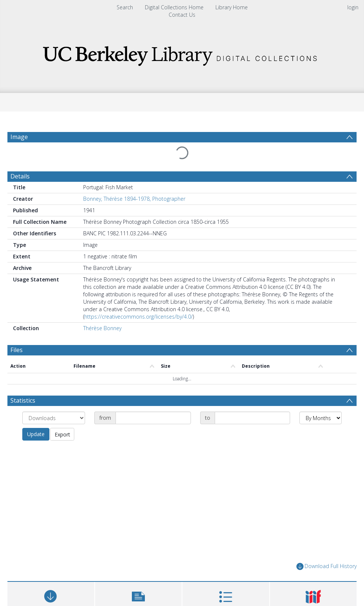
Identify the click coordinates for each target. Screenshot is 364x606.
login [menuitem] (353, 7)
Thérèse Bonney (102, 328)
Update (36, 434)
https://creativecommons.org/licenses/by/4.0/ (139, 317)
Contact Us (182, 15)
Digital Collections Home (174, 7)
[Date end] (252, 418)
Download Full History (326, 566)
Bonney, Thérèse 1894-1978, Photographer (134, 199)
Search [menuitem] (125, 7)
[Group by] (54, 418)
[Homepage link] (182, 54)
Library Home (232, 7)
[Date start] (153, 418)
